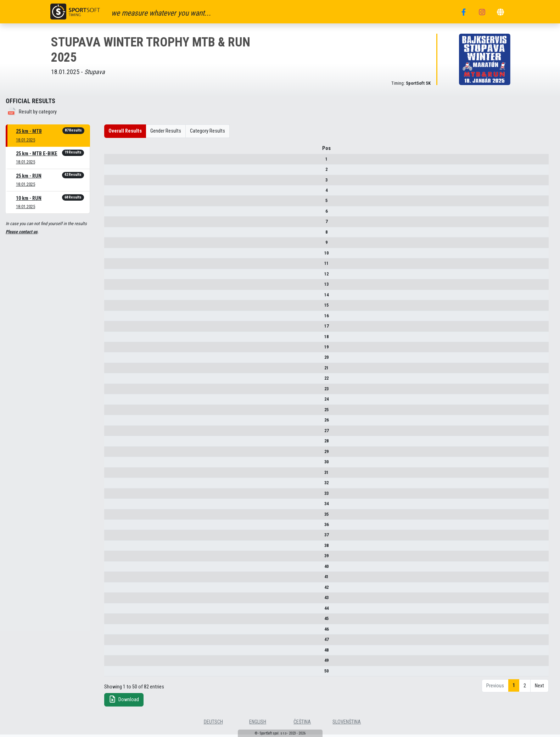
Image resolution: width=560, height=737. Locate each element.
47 (118, 642)
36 (118, 527)
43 (118, 600)
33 (118, 496)
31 (118, 475)
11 (118, 266)
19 (118, 349)
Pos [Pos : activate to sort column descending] (118, 151)
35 (118, 517)
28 (118, 443)
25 (118, 412)
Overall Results (125, 131)
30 (118, 464)
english (258, 724)
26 (118, 422)
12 (118, 276)
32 (118, 485)
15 (118, 308)
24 (118, 401)
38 (118, 548)
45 (118, 621)
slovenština (347, 724)
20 (118, 360)
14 (118, 297)
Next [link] (539, 688)
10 (118, 255)
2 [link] (525, 688)
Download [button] (124, 702)
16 (118, 318)
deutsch (213, 724)
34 (118, 506)
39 (118, 558)
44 (118, 611)
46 (118, 632)
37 (118, 538)
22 (118, 381)
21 (118, 370)
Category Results (208, 131)
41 (118, 579)
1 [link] (514, 688)
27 (118, 433)
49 (118, 663)
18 (118, 339)
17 (118, 328)
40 (118, 569)
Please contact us (22, 232)
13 (118, 287)
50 (118, 673)
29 (118, 454)
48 (118, 652)
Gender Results (166, 131)
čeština (302, 724)
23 (118, 391)
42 (118, 590)
